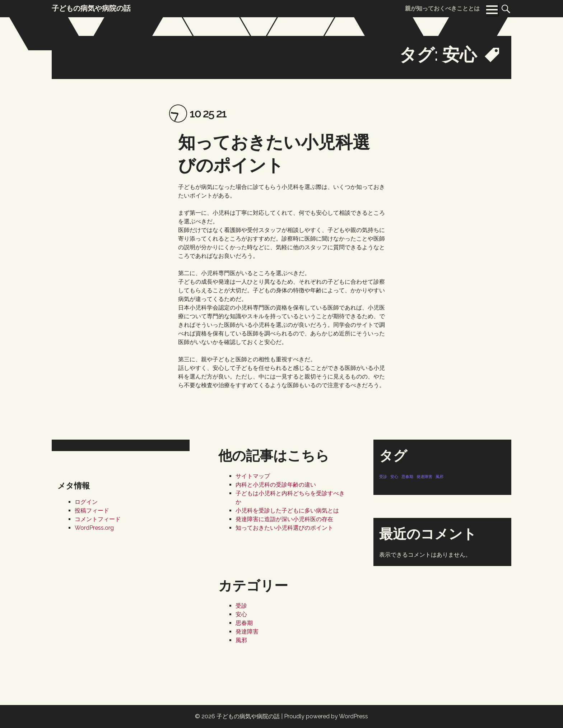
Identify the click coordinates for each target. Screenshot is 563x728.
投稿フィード (92, 511)
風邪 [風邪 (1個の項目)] (439, 477)
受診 (241, 606)
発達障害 (247, 632)
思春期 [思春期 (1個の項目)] (407, 477)
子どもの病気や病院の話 (248, 716)
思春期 (244, 623)
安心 (241, 614)
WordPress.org (94, 528)
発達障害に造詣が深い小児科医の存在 (284, 519)
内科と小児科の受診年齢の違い (276, 485)
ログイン (86, 502)
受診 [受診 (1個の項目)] (383, 477)
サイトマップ (253, 476)
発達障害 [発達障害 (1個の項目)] (424, 477)
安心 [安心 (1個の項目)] (394, 477)
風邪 (241, 640)
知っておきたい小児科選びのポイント (284, 528)
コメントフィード (98, 519)
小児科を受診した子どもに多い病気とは (287, 511)
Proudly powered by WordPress (326, 716)
